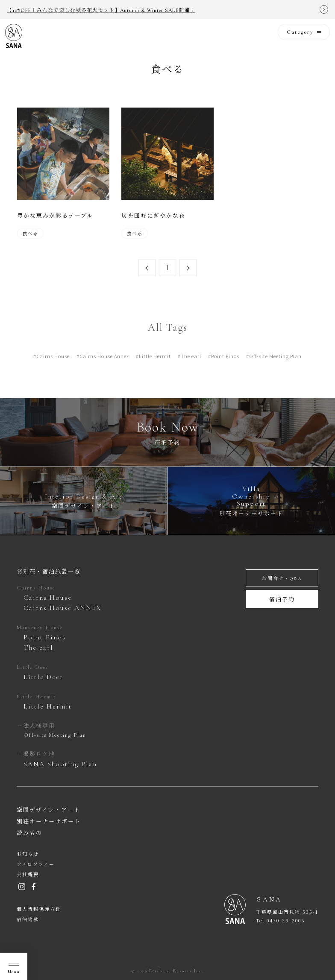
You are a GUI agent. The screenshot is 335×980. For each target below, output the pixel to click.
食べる (30, 233)
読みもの (29, 833)
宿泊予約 (282, 600)
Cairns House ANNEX (62, 608)
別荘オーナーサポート (49, 822)
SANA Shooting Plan (60, 764)
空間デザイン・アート (48, 810)
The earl (191, 367)
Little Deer (43, 677)
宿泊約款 (28, 920)
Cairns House (53, 367)
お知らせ (28, 854)
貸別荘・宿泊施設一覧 (49, 572)
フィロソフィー (36, 865)
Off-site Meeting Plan (275, 367)
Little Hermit (155, 367)
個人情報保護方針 (39, 909)
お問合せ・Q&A (282, 579)
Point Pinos (225, 367)
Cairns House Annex (104, 367)
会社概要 (28, 875)
